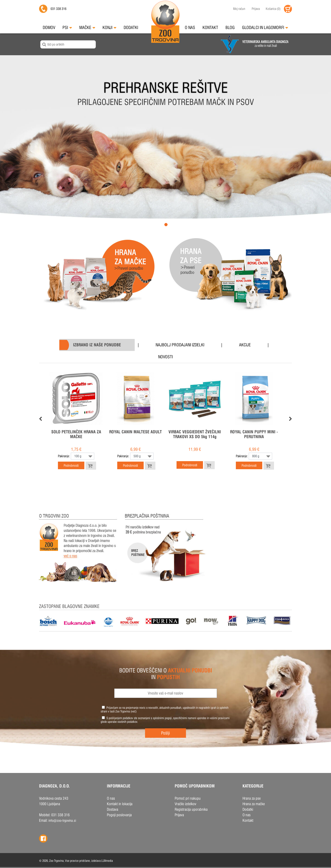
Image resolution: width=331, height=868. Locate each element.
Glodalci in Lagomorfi (265, 27)
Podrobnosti (71, 466)
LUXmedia (107, 861)
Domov (49, 27)
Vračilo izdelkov (185, 804)
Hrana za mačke (254, 804)
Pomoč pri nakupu (188, 798)
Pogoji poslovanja (119, 815)
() (273, 9)
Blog (230, 27)
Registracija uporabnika (191, 809)
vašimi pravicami (220, 718)
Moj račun (239, 9)
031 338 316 (58, 9)
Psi (67, 27)
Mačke (87, 27)
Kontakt (210, 27)
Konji (109, 27)
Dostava (113, 809)
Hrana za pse (252, 798)
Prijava (256, 9)
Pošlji (165, 733)
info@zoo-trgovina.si (62, 820)
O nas (190, 27)
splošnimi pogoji (162, 718)
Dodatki (131, 27)
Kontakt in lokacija (120, 804)
